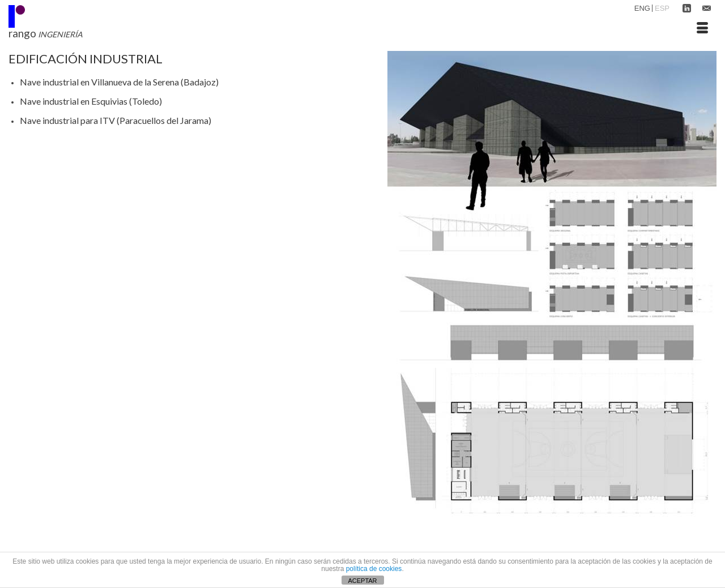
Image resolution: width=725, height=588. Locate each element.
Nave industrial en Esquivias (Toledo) (91, 101)
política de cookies (374, 569)
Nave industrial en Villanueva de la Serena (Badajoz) (119, 82)
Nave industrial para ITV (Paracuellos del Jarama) (116, 120)
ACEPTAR (362, 581)
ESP (662, 8)
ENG (642, 8)
